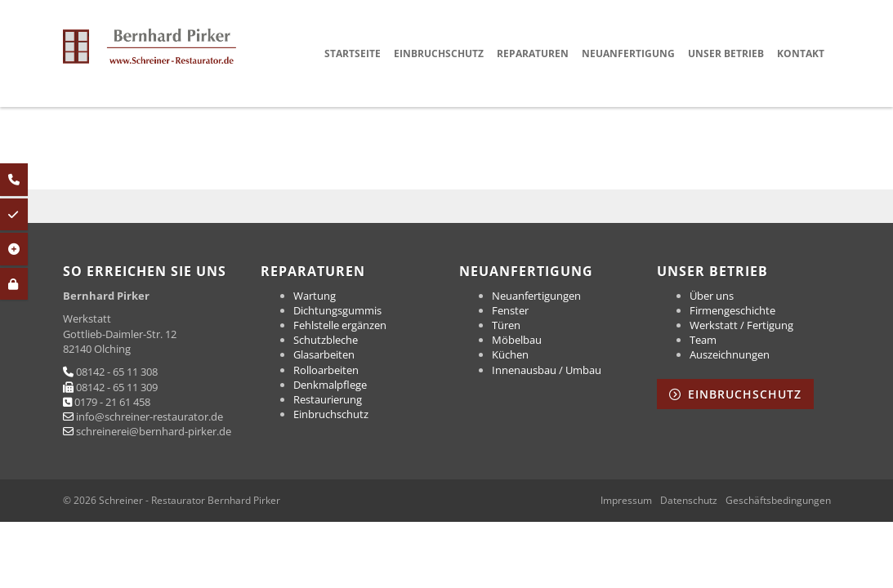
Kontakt (801, 53)
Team (703, 340)
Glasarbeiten (324, 354)
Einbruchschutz (439, 53)
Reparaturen (533, 53)
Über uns (712, 296)
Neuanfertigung (628, 53)
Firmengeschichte (732, 310)
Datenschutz (689, 501)
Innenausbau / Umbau (547, 370)
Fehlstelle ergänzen (340, 325)
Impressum (626, 501)
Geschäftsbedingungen (778, 501)
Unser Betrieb (726, 53)
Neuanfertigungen (536, 296)
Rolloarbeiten (326, 370)
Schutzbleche (326, 340)
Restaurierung (328, 399)
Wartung (315, 296)
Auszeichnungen (730, 354)
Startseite (353, 53)
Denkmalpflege (330, 385)
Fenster (510, 310)
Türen (506, 325)
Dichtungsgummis (337, 310)
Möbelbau (517, 340)
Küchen (510, 354)
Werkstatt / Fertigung (741, 325)
